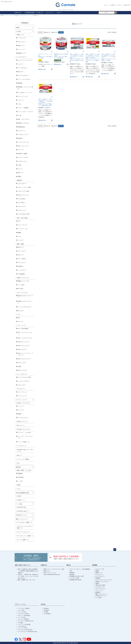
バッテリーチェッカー (24, 142)
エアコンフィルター (23, 157)
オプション (21, 322)
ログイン (120, 5)
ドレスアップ (21, 131)
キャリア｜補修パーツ (23, 540)
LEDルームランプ (22, 349)
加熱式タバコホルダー (24, 123)
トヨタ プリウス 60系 (23, 191)
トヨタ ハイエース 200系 (24, 187)
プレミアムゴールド (23, 418)
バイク (19, 236)
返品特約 (72, 574)
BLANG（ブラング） (22, 421)
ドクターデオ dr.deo (23, 614)
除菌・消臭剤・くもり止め (24, 470)
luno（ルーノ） (21, 425)
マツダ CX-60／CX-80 (23, 214)
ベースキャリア (22, 38)
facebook (46, 608)
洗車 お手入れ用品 (100, 585)
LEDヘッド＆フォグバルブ (25, 338)
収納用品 (20, 83)
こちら (33, 580)
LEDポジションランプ (23, 342)
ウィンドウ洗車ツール (24, 442)
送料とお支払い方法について (23, 565)
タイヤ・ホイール (22, 225)
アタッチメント (22, 42)
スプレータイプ (22, 251)
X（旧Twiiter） (48, 614)
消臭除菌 (20, 474)
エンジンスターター (22, 374)
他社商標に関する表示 (76, 580)
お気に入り (40, 13)
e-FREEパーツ (21, 500)
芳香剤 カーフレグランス (102, 582)
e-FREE (19, 496)
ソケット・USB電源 (23, 108)
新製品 (18, 27)
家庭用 (19, 414)
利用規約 (72, 573)
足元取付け (21, 266)
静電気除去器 (21, 127)
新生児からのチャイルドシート (25, 297)
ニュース (107, 5)
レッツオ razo (22, 617)
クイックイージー (22, 396)
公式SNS (43, 604)
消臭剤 (97, 583)
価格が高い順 (54, 32)
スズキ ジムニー (22, 210)
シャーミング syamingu (24, 624)
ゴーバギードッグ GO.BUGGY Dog (27, 632)
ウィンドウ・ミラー (23, 229)
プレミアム (21, 410)
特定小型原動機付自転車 (23, 493)
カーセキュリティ (22, 161)
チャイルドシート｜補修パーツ (25, 536)
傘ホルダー (21, 72)
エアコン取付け (22, 259)
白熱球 (19, 366)
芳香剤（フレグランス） (23, 278)
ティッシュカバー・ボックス (25, 112)
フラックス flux (22, 612)
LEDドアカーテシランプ (24, 359)
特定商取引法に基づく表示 (77, 576)
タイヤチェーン (21, 389)
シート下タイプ (22, 270)
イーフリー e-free (23, 628)
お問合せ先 (44, 565)
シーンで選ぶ (21, 285)
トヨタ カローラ (22, 184)
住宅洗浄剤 (21, 477)
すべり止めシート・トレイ (25, 93)
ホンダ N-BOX (21, 199)
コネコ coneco (22, 626)
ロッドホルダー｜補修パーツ (25, 522)
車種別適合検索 (30, 13)
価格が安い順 (47, 32)
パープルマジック (22, 446)
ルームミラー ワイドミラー (25, 60)
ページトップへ (115, 550)
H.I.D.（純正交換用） (23, 329)
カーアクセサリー (22, 57)
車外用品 (20, 138)
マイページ (50, 13)
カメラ (19, 314)
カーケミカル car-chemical (25, 630)
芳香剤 (19, 176)
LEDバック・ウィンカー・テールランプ (25, 354)
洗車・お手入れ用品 (22, 218)
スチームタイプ (22, 263)
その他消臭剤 (21, 274)
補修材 (19, 233)
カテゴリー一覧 (100, 569)
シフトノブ (21, 100)
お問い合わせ (127, 5)
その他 (19, 165)
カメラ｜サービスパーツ (23, 532)
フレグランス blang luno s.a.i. (26, 621)
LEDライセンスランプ (23, 346)
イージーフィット (22, 392)
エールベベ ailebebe (23, 619)
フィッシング (21, 49)
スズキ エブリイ (22, 206)
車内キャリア (21, 46)
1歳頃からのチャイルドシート (25, 302)
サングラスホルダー (23, 75)
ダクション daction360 (24, 616)
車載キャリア (20, 35)
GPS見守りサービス (21, 515)
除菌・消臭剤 (20, 244)
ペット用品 (19, 504)
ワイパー (20, 169)
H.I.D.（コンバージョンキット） (25, 333)
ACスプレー (21, 255)
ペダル (19, 104)
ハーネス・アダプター (24, 381)
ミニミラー (21, 64)
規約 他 (68, 565)
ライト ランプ (99, 590)
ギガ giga (20, 623)
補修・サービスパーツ (22, 519)
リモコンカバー (22, 385)
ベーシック (30, 16)
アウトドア (21, 150)
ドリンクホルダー (22, 68)
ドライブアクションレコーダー (104, 580)
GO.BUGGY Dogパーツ (23, 511)
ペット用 (20, 481)
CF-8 (18, 463)
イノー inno (21, 610)
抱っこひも (21, 311)
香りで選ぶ (21, 289)
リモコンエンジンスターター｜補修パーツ (25, 527)
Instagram (46, 610)
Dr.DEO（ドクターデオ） (21, 16)
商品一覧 (18, 13)
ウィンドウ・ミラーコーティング (25, 437)
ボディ (19, 221)
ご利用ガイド (113, 5)
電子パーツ (21, 173)
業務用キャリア (22, 53)
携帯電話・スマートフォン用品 (25, 88)
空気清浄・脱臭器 (22, 154)
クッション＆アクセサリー (25, 307)
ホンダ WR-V (21, 203)
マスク (19, 489)
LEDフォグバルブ (22, 370)
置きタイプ (21, 247)
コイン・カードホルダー (24, 79)
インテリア (21, 240)
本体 (19, 318)
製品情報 (95, 565)
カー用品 (18, 31)
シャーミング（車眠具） (23, 459)
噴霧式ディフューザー (24, 281)
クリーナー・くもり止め (24, 432)
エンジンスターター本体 (24, 377)
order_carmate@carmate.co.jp (52, 574)
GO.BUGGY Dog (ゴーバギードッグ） (25, 450)
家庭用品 (18, 467)
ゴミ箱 (19, 115)
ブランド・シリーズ (9, 16)
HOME (2, 16)
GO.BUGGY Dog (21, 507)
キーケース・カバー (23, 96)
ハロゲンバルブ (22, 363)
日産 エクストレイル (23, 195)
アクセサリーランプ (23, 135)
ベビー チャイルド (100, 589)
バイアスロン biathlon (24, 608)
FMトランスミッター (23, 146)
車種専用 (19, 180)
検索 (116, 13)
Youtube (46, 612)
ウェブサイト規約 (74, 578)
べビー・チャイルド (22, 292)
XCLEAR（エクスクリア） (24, 429)
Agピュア (19, 455)
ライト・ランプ (21, 325)
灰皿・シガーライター (24, 119)
